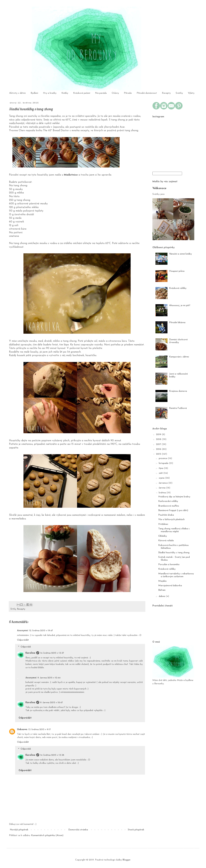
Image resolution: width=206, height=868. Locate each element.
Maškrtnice (71, 175)
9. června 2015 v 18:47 (51, 703)
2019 (159, 435)
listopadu (164, 463)
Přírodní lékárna (177, 323)
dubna (162, 596)
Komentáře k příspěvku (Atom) (47, 835)
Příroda (128, 93)
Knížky (65, 93)
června (162, 488)
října (161, 468)
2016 (159, 449)
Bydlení (34, 93)
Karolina (30, 653)
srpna (162, 478)
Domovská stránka (78, 830)
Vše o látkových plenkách (171, 520)
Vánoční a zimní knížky (180, 254)
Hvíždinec (163, 524)
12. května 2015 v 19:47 (41, 631)
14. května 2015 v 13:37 (52, 653)
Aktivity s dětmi (17, 93)
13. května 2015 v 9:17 (40, 730)
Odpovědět (23, 640)
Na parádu (101, 93)
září (161, 473)
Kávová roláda (166, 541)
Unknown (22, 730)
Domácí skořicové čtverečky (178, 341)
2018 (159, 439)
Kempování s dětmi (179, 357)
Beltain (162, 590)
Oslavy (115, 93)
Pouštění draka (166, 515)
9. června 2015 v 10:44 (49, 678)
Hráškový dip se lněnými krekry (174, 497)
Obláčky (163, 536)
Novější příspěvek (19, 830)
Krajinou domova (178, 391)
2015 (159, 454)
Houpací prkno (177, 271)
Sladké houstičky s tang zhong (174, 553)
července (164, 483)
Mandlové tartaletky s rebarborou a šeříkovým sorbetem (176, 575)
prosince (163, 458)
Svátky (179, 93)
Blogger (126, 860)
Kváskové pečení (82, 93)
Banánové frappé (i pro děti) (173, 510)
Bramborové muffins (169, 506)
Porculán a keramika (169, 565)
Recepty (166, 93)
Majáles (162, 581)
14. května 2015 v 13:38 (52, 755)
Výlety (191, 93)
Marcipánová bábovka (170, 586)
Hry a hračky (50, 93)
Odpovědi (26, 647)
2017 (159, 444)
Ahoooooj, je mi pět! (180, 305)
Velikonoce (159, 188)
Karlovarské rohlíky (168, 501)
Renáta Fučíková (178, 408)
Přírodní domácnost (147, 93)
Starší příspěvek (136, 830)
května (163, 493)
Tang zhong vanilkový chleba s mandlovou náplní (174, 530)
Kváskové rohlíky (178, 288)
